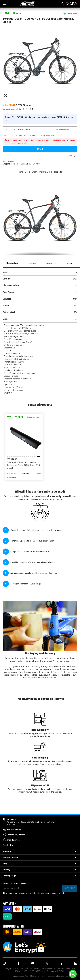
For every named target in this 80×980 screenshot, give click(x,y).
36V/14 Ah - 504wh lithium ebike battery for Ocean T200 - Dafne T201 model (19, 465)
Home (21, 172)
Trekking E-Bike (45, 172)
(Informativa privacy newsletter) (53, 893)
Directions (11, 824)
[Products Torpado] (70, 13)
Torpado (58, 172)
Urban (34, 172)
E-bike (27, 172)
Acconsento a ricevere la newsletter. (36, 893)
